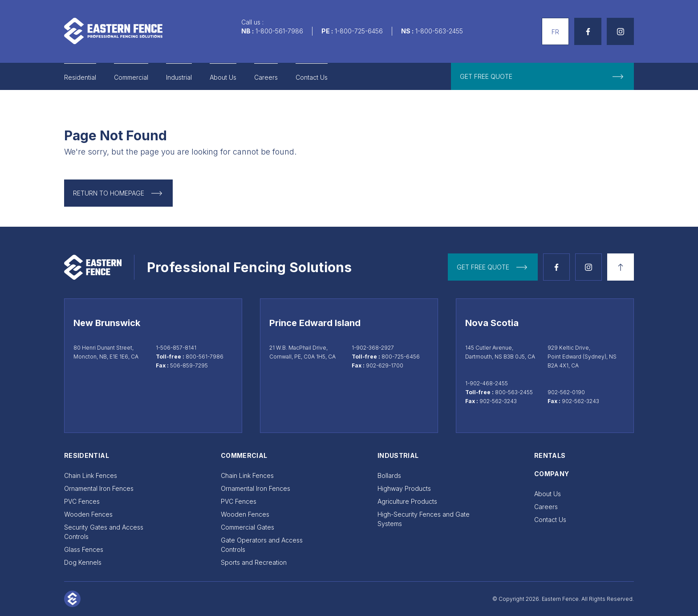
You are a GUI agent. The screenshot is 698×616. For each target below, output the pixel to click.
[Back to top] (621, 267)
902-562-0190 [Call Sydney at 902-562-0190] (566, 392)
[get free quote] (542, 76)
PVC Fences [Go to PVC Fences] (82, 501)
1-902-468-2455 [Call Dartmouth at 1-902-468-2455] (487, 383)
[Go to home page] (113, 31)
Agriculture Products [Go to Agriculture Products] (407, 501)
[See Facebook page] (588, 31)
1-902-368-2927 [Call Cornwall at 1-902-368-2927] (373, 348)
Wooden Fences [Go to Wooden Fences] (88, 514)
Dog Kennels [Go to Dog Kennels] (83, 562)
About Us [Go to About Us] (223, 77)
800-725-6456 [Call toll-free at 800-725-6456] (401, 357)
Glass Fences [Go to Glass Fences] (84, 549)
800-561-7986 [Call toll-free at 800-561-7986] (205, 357)
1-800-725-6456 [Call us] (359, 31)
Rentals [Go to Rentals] (550, 455)
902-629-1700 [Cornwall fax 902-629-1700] (385, 365)
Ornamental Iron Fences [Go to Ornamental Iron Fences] (99, 488)
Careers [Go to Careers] (266, 77)
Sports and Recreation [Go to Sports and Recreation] (254, 562)
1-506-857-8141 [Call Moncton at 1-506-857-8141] (176, 348)
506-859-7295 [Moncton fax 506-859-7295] (189, 365)
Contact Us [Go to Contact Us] (312, 77)
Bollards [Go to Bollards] (389, 475)
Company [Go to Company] (552, 474)
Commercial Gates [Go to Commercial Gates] (248, 527)
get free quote (483, 267)
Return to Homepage (109, 193)
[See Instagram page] (620, 31)
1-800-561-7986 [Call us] (279, 31)
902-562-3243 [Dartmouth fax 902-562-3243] (498, 401)
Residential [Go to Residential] (80, 77)
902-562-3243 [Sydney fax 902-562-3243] (580, 401)
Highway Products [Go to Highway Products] (404, 488)
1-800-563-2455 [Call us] (439, 31)
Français (554, 22)
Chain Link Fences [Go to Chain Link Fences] (91, 475)
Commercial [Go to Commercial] (131, 77)
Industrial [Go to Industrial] (179, 77)
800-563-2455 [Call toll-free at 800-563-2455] (514, 392)
